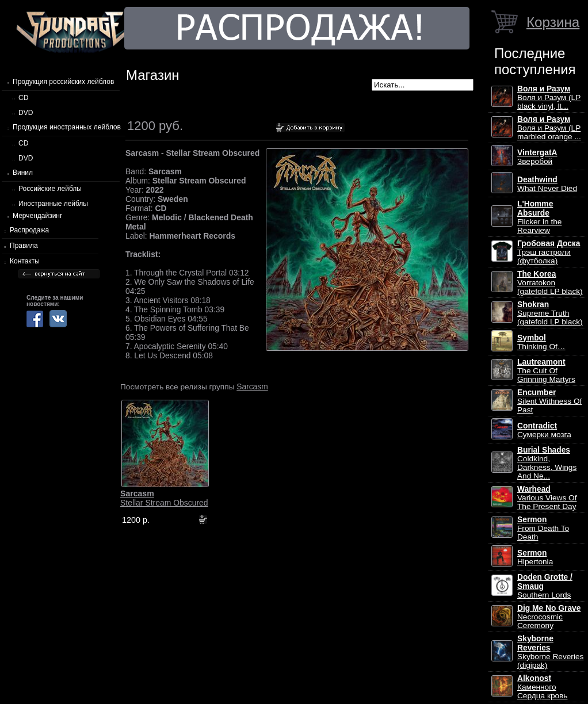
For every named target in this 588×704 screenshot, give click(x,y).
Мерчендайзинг (37, 216)
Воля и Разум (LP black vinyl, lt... (549, 97)
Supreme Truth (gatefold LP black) (550, 313)
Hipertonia (535, 557)
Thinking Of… (541, 342)
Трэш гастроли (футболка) (549, 252)
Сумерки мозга (544, 430)
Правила (24, 246)
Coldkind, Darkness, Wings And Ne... (547, 463)
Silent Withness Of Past (549, 401)
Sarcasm (252, 387)
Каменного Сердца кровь (542, 687)
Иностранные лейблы (53, 204)
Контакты (25, 261)
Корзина (553, 22)
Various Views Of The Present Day (547, 498)
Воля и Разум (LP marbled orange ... (549, 128)
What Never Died (547, 184)
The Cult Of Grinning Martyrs (546, 371)
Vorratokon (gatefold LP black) (550, 283)
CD (23, 98)
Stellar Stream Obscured (164, 498)
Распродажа (29, 230)
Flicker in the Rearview (539, 217)
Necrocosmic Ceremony (549, 617)
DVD (26, 113)
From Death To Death (543, 528)
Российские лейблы (50, 189)
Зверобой (537, 157)
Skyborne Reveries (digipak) (550, 652)
